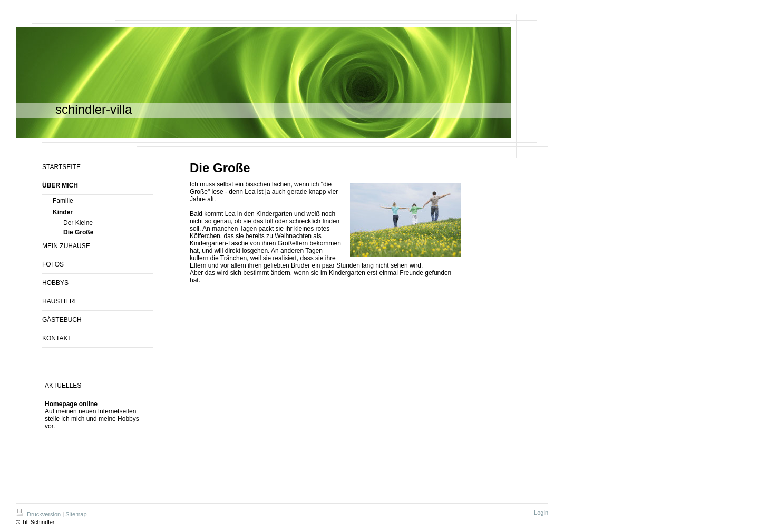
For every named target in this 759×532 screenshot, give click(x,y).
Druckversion (39, 514)
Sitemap (76, 514)
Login (541, 513)
